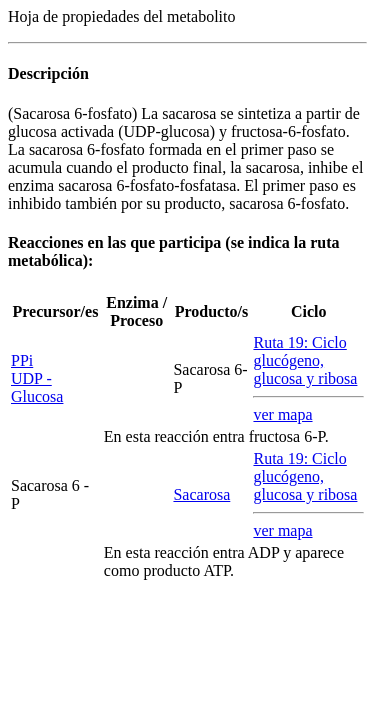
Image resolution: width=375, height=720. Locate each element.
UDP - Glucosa (37, 387)
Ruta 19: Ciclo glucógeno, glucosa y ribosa (305, 360)
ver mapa (282, 414)
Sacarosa (201, 494)
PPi (22, 360)
